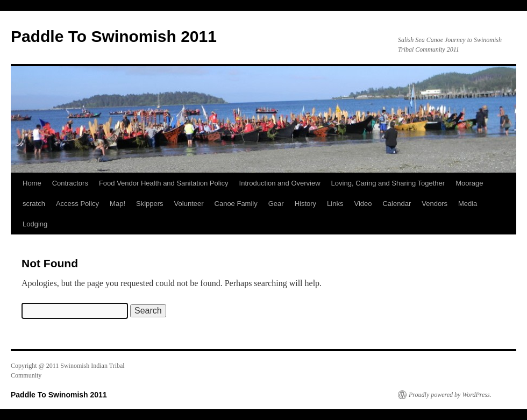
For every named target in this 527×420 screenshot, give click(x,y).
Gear (276, 204)
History (305, 204)
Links (335, 204)
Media (468, 204)
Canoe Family (236, 204)
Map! (117, 204)
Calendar (397, 204)
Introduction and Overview (280, 183)
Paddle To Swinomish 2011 (114, 36)
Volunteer (189, 204)
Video (363, 204)
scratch (34, 204)
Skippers (150, 204)
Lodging (35, 224)
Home (32, 183)
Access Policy (77, 204)
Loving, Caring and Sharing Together (388, 183)
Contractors (70, 183)
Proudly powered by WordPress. (450, 395)
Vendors (435, 204)
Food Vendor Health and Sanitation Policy (164, 183)
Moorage (469, 183)
